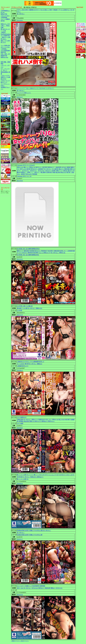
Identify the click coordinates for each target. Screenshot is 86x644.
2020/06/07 (20, 428)
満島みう (53, 588)
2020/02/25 (20, 484)
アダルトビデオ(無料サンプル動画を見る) (5, 77)
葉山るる (64, 172)
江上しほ (41, 253)
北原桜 (48, 172)
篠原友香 (48, 588)
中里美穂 (35, 174)
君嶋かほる (39, 308)
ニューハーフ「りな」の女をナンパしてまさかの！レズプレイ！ (35, 88)
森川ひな (70, 171)
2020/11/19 (20, 315)
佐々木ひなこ (21, 14)
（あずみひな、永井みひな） (29, 171)
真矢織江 (19, 308)
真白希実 (36, 253)
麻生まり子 (47, 253)
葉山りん (61, 169)
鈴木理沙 (51, 251)
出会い (3, 86)
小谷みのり (48, 171)
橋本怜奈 (30, 253)
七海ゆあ (65, 171)
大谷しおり (48, 420)
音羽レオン (63, 251)
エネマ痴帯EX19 (22, 417)
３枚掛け (3, 32)
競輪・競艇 (7, 62)
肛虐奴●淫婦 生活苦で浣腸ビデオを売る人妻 (30, 535)
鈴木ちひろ (38, 421)
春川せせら (38, 251)
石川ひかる (59, 588)
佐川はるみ (41, 171)
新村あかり (51, 167)
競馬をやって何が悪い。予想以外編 (5, 26)
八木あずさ (24, 253)
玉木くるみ (20, 588)
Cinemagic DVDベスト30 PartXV (26, 165)
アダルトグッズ (5, 81)
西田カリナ (20, 251)
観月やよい (39, 167)
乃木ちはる (28, 174)
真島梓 (69, 167)
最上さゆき (62, 420)
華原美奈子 (44, 251)
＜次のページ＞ (24, 641)
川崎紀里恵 (57, 251)
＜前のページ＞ (15, 641)
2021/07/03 (20, 181)
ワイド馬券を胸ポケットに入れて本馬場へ (5, 47)
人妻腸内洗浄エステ (23, 366)
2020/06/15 (20, 370)
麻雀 (2, 64)
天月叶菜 (19, 477)
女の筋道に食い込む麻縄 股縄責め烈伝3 (28, 249)
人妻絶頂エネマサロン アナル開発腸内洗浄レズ (31, 362)
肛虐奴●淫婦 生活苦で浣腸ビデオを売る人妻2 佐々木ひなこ (34, 530)
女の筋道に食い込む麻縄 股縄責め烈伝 (28, 255)
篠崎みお (40, 364)
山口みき (64, 167)
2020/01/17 (20, 539)
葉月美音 (45, 167)
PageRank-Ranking (6, 34)
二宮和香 (69, 251)
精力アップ (4, 82)
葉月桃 (28, 169)
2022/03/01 (20, 20)
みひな (19, 171)
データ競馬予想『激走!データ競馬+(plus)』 (5, 37)
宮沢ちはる (23, 169)
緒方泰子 (68, 420)
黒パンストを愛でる (23, 479)
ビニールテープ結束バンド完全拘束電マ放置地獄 (31, 586)
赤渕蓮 (53, 171)
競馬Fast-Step (4, 57)
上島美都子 (41, 169)
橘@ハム (26, 167)
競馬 (2, 62)
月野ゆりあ (32, 167)
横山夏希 (43, 172)
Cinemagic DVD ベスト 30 (24, 176)
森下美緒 (53, 172)
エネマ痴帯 (20, 423)
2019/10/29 (20, 595)
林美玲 (23, 174)
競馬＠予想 (4, 14)
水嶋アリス (59, 171)
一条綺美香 (58, 167)
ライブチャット (5, 84)
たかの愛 (25, 308)
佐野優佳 (21, 421)
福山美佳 (58, 172)
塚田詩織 (67, 169)
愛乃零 (27, 364)
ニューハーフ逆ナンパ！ (24, 93)
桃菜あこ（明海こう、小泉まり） (31, 172)
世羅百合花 (42, 420)
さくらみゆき (21, 364)
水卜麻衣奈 (55, 169)
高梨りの (72, 169)
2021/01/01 (20, 259)
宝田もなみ (20, 167)
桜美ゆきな (34, 477)
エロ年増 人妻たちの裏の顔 (25, 306)
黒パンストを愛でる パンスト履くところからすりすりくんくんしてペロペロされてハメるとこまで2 (46, 475)
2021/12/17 (20, 97)
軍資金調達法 (5, 72)
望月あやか (34, 169)
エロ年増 (19, 310)
